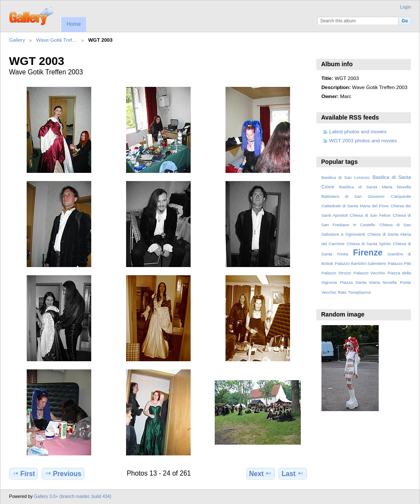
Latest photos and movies (358, 131)
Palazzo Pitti (399, 263)
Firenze (368, 252)
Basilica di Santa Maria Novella (375, 187)
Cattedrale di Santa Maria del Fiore (355, 206)
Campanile (401, 196)
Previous (63, 473)
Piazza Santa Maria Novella (368, 282)
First (23, 473)
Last (293, 473)
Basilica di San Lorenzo (346, 177)
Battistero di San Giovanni (353, 196)
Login (406, 7)
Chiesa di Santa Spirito (369, 244)
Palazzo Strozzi (336, 273)
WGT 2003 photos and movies (363, 140)
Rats (342, 292)
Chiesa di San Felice (370, 215)
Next (261, 473)
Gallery (17, 40)
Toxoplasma (359, 292)
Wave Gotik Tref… (57, 40)
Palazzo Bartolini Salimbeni (360, 263)
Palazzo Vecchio (369, 273)
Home (73, 24)
